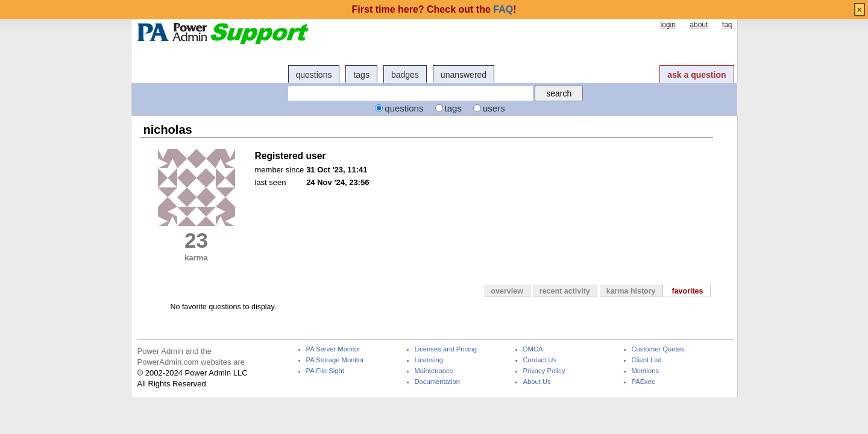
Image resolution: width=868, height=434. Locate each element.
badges (405, 75)
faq (727, 25)
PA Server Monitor (333, 349)
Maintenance (434, 371)
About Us (537, 382)
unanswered (464, 75)
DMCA (533, 349)
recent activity (565, 291)
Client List (646, 360)
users (494, 108)
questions (314, 75)
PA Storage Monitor (335, 360)
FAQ (503, 9)
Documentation (437, 382)
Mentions (646, 371)
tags (361, 75)
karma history (631, 291)
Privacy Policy (544, 371)
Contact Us (540, 360)
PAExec (643, 382)
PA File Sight (325, 371)
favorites (688, 291)
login (668, 25)
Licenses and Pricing (446, 349)
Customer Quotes (658, 349)
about (699, 25)
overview (507, 291)
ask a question (697, 75)
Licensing (429, 360)
